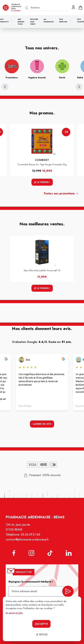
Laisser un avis (42, 424)
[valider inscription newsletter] (68, 592)
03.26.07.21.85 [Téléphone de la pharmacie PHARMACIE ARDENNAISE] (30, 535)
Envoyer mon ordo (34, 22)
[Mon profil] (73, 7)
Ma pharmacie (49, 20)
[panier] (80, 8)
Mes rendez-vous (21, 22)
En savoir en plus (14, 613)
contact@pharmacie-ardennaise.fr (27, 540)
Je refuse (42, 634)
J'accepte (41, 624)
